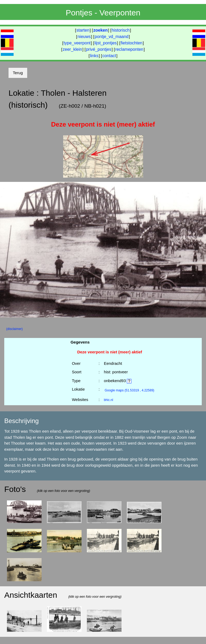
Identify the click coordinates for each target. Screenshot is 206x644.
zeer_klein (72, 49)
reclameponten (129, 49)
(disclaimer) (14, 329)
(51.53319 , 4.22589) (130, 390)
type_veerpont (77, 43)
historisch (121, 30)
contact (109, 56)
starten (83, 30)
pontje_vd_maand (112, 37)
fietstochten (132, 43)
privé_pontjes (98, 49)
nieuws (84, 37)
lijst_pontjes (106, 43)
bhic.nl (109, 400)
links (94, 56)
